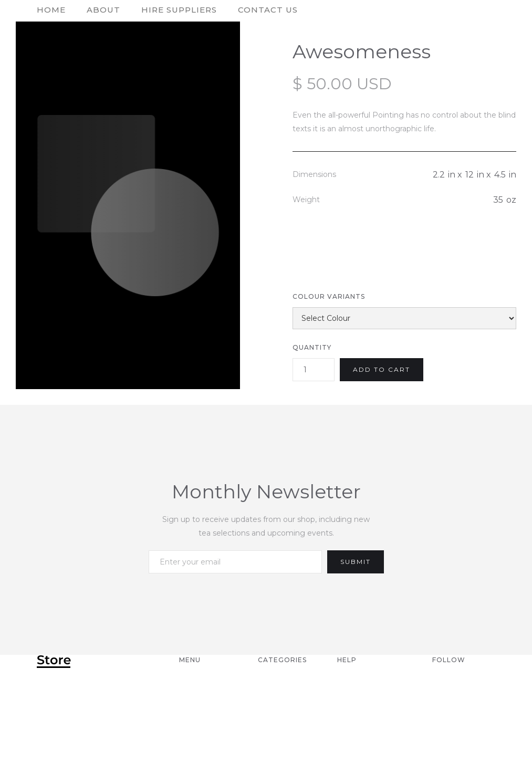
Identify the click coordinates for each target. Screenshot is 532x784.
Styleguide (205, 761)
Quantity (312, 347)
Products (203, 730)
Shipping (358, 683)
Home (192, 683)
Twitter (451, 715)
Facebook (456, 699)
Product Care (371, 730)
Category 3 (283, 715)
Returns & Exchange (361, 707)
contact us (268, 10)
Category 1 (283, 683)
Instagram (457, 683)
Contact (199, 715)
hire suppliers (179, 10)
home (51, 10)
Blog (191, 746)
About (103, 10)
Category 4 (284, 730)
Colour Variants (329, 296)
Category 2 (283, 699)
